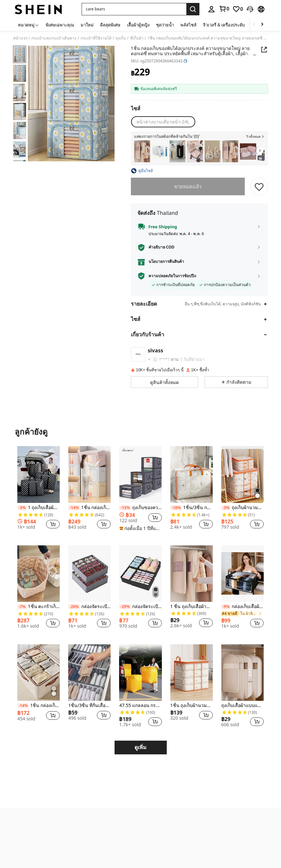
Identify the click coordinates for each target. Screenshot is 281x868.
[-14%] (74, 508)
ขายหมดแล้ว (188, 186)
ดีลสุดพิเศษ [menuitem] (110, 25)
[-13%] (125, 508)
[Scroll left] (254, 25)
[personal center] (211, 9)
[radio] (163, 122)
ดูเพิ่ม (140, 747)
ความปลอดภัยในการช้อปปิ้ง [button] (172, 276)
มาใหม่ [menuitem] (87, 25)
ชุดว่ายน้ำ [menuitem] (165, 25)
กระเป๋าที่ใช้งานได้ (96, 38)
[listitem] (142, 151)
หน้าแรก (20, 38)
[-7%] (22, 607)
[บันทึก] (259, 186)
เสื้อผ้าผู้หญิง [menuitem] (138, 25)
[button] (134, 9)
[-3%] (22, 508)
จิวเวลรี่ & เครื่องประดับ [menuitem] (224, 25)
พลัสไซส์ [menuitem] (188, 25)
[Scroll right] (262, 25)
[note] (140, 528)
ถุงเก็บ (121, 38)
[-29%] (125, 607)
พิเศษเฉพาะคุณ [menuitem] (60, 25)
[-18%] (176, 508)
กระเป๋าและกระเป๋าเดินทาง (54, 38)
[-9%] (226, 607)
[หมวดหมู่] (29, 25)
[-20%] (74, 607)
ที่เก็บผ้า (137, 38)
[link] (224, 9)
